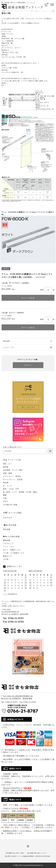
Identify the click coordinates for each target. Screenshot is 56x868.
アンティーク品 (14, 460)
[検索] (50, 451)
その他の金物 (14, 536)
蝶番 (5, 495)
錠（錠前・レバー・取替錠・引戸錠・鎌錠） (21, 492)
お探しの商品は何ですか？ (13, 447)
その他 (6, 559)
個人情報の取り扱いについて (37, 853)
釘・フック (8, 486)
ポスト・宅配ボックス (12, 550)
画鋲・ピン (8, 464)
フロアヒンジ (8, 544)
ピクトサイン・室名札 (12, 476)
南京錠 (6, 467)
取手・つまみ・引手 (11, 489)
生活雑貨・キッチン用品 (13, 470)
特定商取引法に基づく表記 (15, 853)
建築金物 (7, 540)
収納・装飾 (8, 473)
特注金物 (7, 529)
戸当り (6, 501)
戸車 (5, 498)
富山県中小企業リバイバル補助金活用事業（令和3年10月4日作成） (28, 856)
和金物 (6, 483)
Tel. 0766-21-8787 (13, 618)
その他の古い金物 (10, 505)
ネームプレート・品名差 (13, 479)
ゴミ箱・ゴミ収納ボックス (14, 553)
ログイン (28, 365)
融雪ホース (8, 556)
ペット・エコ (8, 547)
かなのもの (8, 518)
